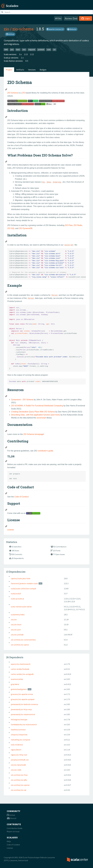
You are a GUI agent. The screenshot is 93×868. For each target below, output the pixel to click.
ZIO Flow (69, 225)
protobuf (41, 50)
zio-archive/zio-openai (20, 785)
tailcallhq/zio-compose (21, 740)
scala (49, 50)
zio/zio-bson (16, 624)
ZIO (24, 93)
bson (18, 50)
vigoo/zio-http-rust (19, 755)
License (11, 530)
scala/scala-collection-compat (24, 589)
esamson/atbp (17, 679)
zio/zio (14, 620)
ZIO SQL (11, 228)
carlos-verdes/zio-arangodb (22, 674)
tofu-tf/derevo (17, 745)
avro (24, 50)
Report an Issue (13, 831)
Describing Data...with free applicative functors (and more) (36, 415)
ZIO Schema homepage (33, 434)
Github (11, 815)
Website (72, 29)
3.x (20, 54)
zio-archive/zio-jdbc (19, 780)
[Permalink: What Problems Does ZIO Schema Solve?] (6, 162)
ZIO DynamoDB (26, 228)
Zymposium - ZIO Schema (22, 400)
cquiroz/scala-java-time (21, 578)
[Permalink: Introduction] (6, 117)
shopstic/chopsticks (19, 735)
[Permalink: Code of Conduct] (6, 494)
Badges (43, 70)
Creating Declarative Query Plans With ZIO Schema (33, 412)
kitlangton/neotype (19, 719)
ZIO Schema (13, 93)
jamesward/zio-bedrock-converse (24, 704)
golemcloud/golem (19, 689)
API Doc (58, 18)
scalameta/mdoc (18, 615)
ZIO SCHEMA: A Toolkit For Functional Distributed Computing (37, 406)
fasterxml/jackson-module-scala (24, 583)
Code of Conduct (21, 497)
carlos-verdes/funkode (20, 669)
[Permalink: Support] (6, 510)
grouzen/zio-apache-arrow (22, 694)
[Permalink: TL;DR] (6, 461)
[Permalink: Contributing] (6, 448)
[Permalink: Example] (6, 292)
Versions (32, 70)
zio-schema (23, 29)
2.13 (26, 54)
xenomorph (41, 418)
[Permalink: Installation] (6, 242)
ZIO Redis (78, 225)
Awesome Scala (71, 18)
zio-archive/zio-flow (19, 775)
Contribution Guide (15, 828)
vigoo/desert (16, 750)
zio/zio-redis (16, 770)
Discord (11, 818)
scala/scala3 (16, 594)
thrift (6, 50)
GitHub (10, 34)
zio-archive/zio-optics (20, 645)
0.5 (27, 61)
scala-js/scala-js (17, 599)
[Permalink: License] (6, 527)
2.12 (32, 54)
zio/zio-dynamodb (18, 765)
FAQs (9, 841)
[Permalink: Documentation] (6, 431)
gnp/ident (15, 684)
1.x (22, 58)
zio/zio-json (16, 630)
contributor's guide (45, 451)
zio (6, 29)
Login (86, 18)
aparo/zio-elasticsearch (21, 664)
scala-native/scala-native (21, 607)
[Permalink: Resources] (6, 397)
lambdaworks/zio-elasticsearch (24, 724)
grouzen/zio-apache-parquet (23, 699)
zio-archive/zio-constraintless (23, 640)
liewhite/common (18, 730)
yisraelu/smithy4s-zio (20, 760)
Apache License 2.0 (55, 29)
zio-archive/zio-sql (19, 790)
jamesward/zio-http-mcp (21, 709)
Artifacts (20, 70)
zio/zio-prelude (17, 635)
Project (9, 70)
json (12, 50)
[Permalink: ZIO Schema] (6, 90)
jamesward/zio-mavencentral (23, 714)
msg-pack (32, 50)
